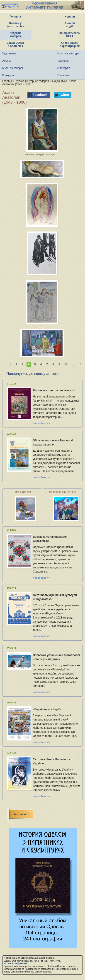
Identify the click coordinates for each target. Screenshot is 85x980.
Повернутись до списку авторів (32, 374)
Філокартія (63, 68)
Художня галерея (16, 35)
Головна (15, 17)
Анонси (7, 61)
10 (66, 364)
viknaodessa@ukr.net (15, 963)
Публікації (63, 61)
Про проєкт (64, 75)
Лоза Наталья (22, 492)
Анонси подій (70, 25)
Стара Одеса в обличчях (15, 44)
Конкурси (8, 75)
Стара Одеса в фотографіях (70, 44)
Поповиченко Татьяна (63, 492)
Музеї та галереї (13, 68)
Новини (70, 17)
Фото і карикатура (68, 53)
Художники (9, 53)
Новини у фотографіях (15, 25)
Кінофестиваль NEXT (70, 35)
